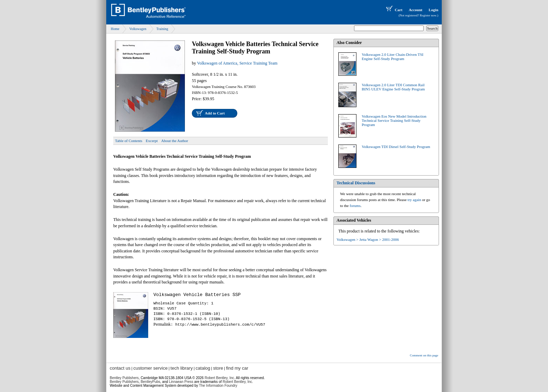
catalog (203, 368)
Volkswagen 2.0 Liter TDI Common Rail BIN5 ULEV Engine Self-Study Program (393, 87)
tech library (182, 368)
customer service (150, 368)
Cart (394, 10)
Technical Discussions (356, 183)
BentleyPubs (150, 382)
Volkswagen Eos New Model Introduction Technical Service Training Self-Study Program (394, 120)
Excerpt (152, 141)
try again (414, 200)
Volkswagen (138, 29)
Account (415, 10)
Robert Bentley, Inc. (238, 382)
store (218, 368)
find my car (237, 368)
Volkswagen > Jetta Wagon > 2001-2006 (368, 239)
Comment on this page (424, 355)
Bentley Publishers (124, 378)
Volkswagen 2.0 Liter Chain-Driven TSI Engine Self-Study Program (392, 57)
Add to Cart (215, 113)
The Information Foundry (218, 386)
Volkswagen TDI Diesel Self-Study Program (396, 147)
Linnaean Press (181, 382)
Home (115, 29)
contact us (120, 368)
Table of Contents (129, 141)
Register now (428, 15)
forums (355, 206)
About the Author (175, 141)
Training (162, 29)
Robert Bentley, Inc (219, 378)
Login (433, 10)
